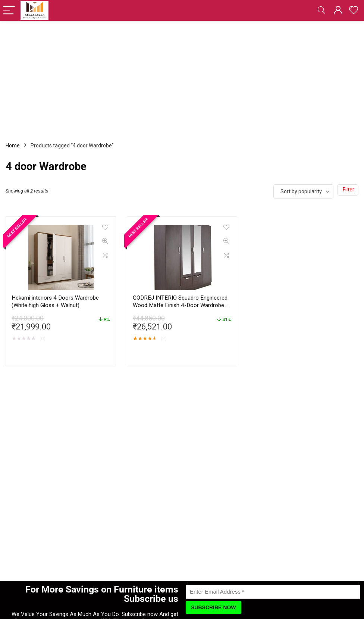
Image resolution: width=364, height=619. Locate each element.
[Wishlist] (354, 10)
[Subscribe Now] (214, 607)
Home (13, 146)
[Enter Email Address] (273, 592)
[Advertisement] (182, 77)
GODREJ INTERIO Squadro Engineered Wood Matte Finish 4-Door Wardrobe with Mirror (180, 305)
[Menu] (9, 11)
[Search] (321, 11)
